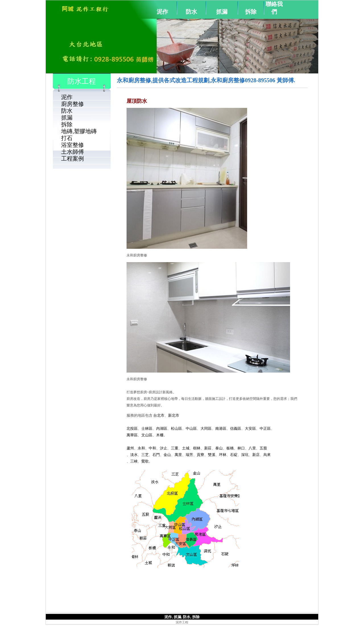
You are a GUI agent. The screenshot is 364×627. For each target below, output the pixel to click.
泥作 (162, 12)
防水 (191, 12)
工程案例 (73, 159)
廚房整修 (73, 104)
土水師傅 (73, 152)
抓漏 (222, 12)
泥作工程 (182, 622)
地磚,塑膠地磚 (79, 131)
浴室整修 (73, 145)
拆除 (251, 12)
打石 (67, 138)
